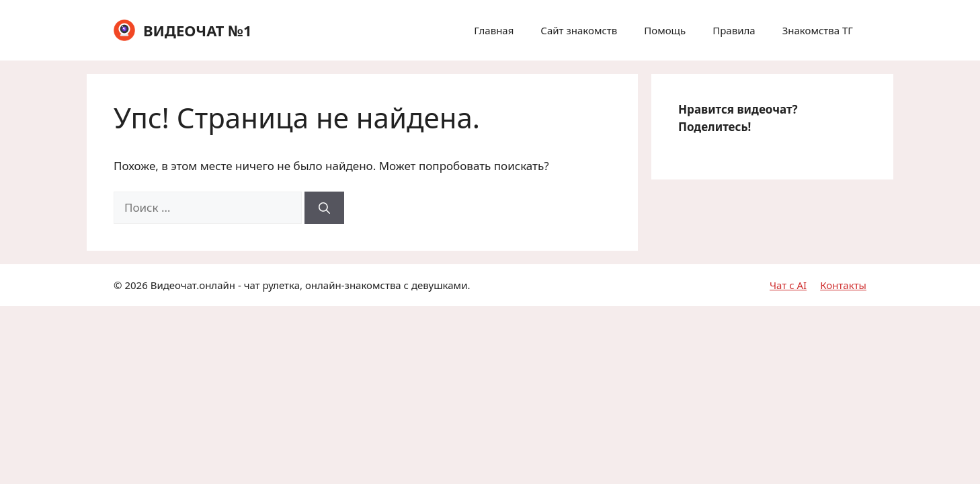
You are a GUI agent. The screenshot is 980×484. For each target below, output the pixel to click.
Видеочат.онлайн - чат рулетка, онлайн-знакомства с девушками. (311, 285)
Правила (734, 30)
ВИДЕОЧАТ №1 (198, 30)
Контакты (843, 285)
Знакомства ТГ (818, 30)
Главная (494, 30)
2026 (136, 285)
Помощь (665, 30)
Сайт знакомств (579, 30)
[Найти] (324, 208)
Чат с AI (788, 285)
